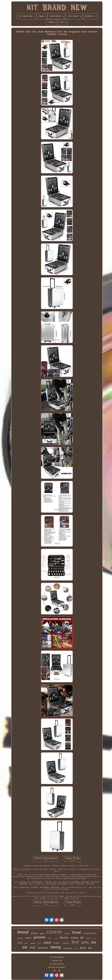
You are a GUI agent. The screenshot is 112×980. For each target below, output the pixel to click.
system (33, 943)
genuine (40, 937)
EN (54, 971)
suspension (90, 933)
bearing (74, 938)
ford (75, 942)
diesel (83, 948)
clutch (54, 932)
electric (64, 937)
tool (20, 943)
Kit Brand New (57, 957)
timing (56, 947)
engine (88, 938)
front (77, 932)
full (25, 947)
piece (26, 943)
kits (94, 942)
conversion (68, 948)
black (50, 938)
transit (20, 938)
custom (67, 934)
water (76, 949)
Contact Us (57, 961)
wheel (47, 942)
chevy (56, 938)
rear (32, 947)
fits (82, 938)
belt (90, 948)
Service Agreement (57, 967)
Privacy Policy (57, 964)
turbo (85, 942)
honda (57, 943)
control (28, 938)
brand (23, 932)
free (39, 943)
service (43, 948)
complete (66, 943)
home (42, 934)
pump (34, 933)
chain (95, 938)
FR (59, 971)
